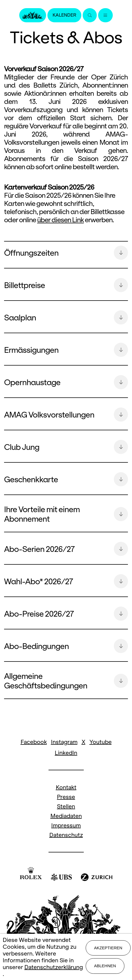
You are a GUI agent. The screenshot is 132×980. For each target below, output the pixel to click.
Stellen (66, 806)
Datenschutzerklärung (54, 967)
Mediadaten (66, 816)
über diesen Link (60, 220)
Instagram (64, 742)
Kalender (64, 15)
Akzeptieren (108, 948)
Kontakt (66, 787)
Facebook (34, 742)
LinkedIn (66, 753)
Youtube (101, 742)
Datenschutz (66, 835)
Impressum (66, 825)
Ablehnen (105, 966)
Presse (66, 797)
